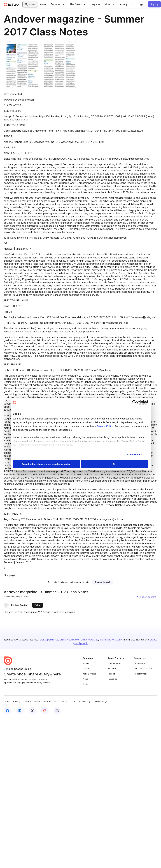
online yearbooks (70, 640)
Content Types (115, 663)
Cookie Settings (100, 702)
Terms (7, 701)
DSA (73, 701)
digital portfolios (49, 640)
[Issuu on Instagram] (45, 711)
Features (112, 669)
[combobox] (33, 4)
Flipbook (112, 674)
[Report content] (146, 597)
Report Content (51, 701)
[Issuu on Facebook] (7, 711)
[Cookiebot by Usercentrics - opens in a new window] (135, 402)
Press (85, 679)
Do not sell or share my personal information (46, 464)
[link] (43, 4)
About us (86, 663)
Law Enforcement (32, 701)
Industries (113, 679)
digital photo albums (111, 640)
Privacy (17, 701)
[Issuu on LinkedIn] (20, 711)
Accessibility (84, 701)
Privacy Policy (105, 426)
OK (115, 464)
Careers (86, 669)
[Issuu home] (11, 4)
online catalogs (90, 640)
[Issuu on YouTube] (57, 711)
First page (9, 575)
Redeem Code (141, 674)
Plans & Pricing (89, 674)
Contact (86, 684)
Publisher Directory (143, 669)
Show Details (135, 455)
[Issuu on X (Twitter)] (32, 711)
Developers (139, 663)
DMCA (64, 701)
